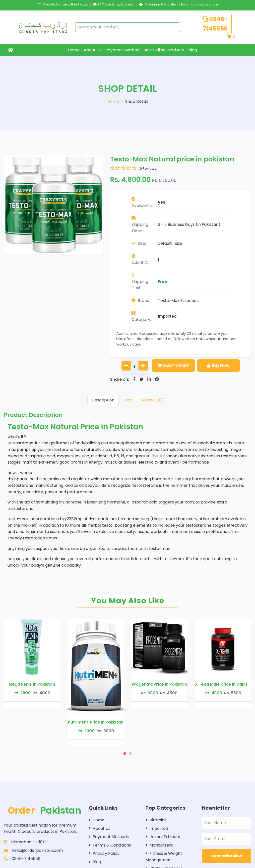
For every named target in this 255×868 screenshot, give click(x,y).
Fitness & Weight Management (164, 857)
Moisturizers (159, 845)
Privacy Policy (104, 853)
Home (74, 50)
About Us (93, 50)
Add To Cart (173, 365)
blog (193, 50)
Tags (127, 400)
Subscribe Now (227, 856)
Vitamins (156, 820)
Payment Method (122, 50)
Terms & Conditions (110, 845)
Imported (167, 316)
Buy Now (218, 365)
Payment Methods (109, 837)
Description (103, 400)
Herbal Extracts (163, 837)
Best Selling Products (164, 50)
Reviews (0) (152, 400)
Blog (95, 862)
